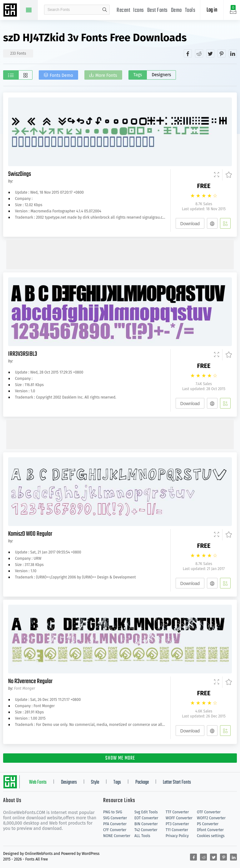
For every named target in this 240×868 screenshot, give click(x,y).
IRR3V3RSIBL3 (23, 354)
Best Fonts (157, 10)
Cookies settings (211, 836)
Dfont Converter (210, 830)
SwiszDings (20, 174)
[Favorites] (227, 175)
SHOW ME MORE (120, 758)
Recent (123, 10)
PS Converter (208, 824)
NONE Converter (117, 836)
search (105, 10)
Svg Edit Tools (146, 812)
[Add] (225, 223)
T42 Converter (146, 830)
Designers (161, 75)
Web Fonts (38, 782)
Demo (176, 10)
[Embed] (212, 223)
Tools (190, 10)
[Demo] (217, 175)
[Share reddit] (199, 53)
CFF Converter (115, 830)
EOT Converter (146, 818)
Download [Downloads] (190, 224)
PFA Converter (115, 824)
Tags (138, 75)
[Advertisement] (120, 254)
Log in (212, 10)
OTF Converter (209, 812)
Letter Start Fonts (177, 782)
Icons (139, 10)
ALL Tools (142, 836)
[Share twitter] (210, 53)
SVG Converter (115, 818)
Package (142, 782)
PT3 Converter (177, 824)
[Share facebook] (188, 53)
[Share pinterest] (222, 53)
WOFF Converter (179, 818)
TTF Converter (177, 812)
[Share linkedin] (233, 53)
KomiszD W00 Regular (30, 534)
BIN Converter (146, 824)
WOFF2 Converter (211, 818)
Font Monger (25, 688)
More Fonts (106, 75)
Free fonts (11, 11)
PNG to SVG (113, 812)
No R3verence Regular (30, 681)
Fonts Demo (61, 75)
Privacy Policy (177, 836)
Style (95, 782)
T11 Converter (177, 830)
